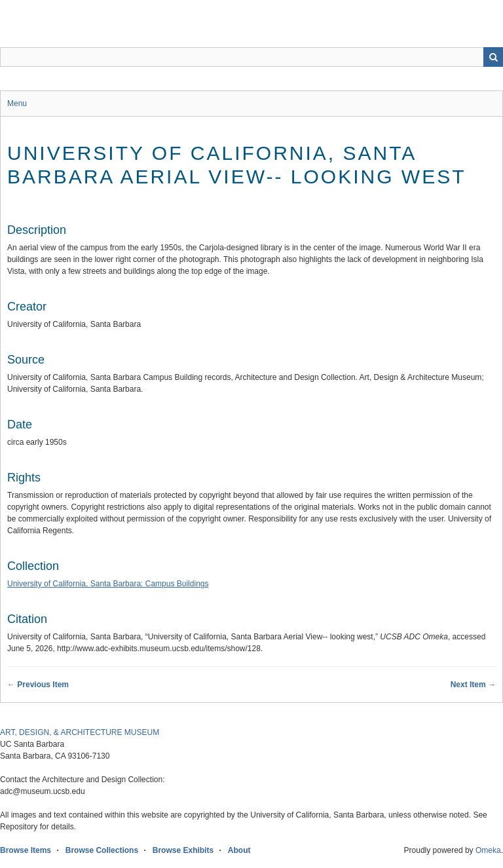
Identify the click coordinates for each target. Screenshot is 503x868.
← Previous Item (38, 685)
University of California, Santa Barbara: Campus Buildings (108, 584)
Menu (17, 104)
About (239, 850)
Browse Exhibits (183, 850)
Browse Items (26, 850)
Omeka (488, 850)
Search (493, 57)
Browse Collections (102, 850)
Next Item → (473, 685)
